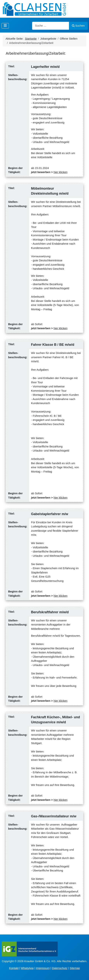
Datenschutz (60, 968)
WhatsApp (27, 968)
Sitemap (75, 968)
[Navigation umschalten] (5, 26)
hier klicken (61, 172)
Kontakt (14, 968)
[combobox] (51, 26)
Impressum (43, 968)
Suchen (78, 26)
